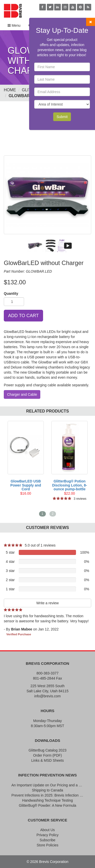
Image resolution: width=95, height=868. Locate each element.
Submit (62, 117)
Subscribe (47, 840)
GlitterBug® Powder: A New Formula (48, 805)
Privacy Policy (48, 835)
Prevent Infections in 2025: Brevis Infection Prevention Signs (48, 795)
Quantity (11, 293)
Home (10, 90)
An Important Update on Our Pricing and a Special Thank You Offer (48, 785)
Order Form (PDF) (48, 755)
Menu (14, 25)
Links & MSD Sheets (47, 760)
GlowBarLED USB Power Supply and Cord (26, 485)
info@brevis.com (47, 696)
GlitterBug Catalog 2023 (48, 750)
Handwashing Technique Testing (47, 800)
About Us (48, 830)
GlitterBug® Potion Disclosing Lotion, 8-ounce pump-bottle (70, 485)
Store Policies (48, 845)
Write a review (47, 603)
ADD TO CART (23, 316)
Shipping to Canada (48, 790)
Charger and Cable (22, 394)
